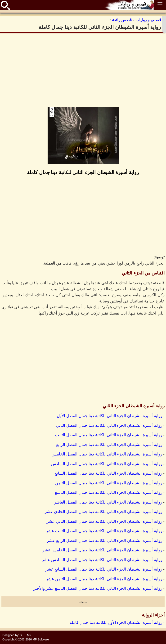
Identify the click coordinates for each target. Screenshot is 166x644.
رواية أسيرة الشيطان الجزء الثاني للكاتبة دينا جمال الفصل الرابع (109, 445)
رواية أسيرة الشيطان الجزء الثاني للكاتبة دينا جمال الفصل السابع (108, 473)
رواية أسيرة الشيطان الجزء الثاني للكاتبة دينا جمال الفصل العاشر (108, 502)
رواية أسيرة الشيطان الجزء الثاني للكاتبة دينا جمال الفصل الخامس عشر (102, 550)
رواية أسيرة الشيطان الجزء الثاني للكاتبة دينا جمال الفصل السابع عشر (104, 569)
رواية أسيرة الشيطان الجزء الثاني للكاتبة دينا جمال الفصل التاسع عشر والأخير (98, 588)
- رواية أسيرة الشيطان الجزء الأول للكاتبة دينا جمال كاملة (117, 623)
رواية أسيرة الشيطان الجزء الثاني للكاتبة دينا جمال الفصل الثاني (109, 426)
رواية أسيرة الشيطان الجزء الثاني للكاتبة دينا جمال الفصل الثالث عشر (104, 531)
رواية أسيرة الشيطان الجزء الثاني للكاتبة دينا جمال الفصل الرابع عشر (104, 541)
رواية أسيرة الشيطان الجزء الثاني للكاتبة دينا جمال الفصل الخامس (107, 454)
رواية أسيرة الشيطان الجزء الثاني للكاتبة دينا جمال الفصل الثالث (109, 435)
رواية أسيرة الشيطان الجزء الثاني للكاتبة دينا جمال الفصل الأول (110, 416)
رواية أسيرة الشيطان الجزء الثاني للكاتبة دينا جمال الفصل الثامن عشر (104, 579)
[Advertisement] (83, 70)
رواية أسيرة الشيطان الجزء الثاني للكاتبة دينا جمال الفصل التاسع (109, 493)
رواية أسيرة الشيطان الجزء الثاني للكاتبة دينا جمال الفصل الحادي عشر (103, 512)
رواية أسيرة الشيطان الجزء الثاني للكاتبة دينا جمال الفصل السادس (107, 464)
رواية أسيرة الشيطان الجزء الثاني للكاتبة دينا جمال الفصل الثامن (109, 483)
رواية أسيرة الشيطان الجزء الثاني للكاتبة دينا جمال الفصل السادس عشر (102, 560)
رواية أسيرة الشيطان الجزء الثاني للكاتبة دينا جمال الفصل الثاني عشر (104, 521)
